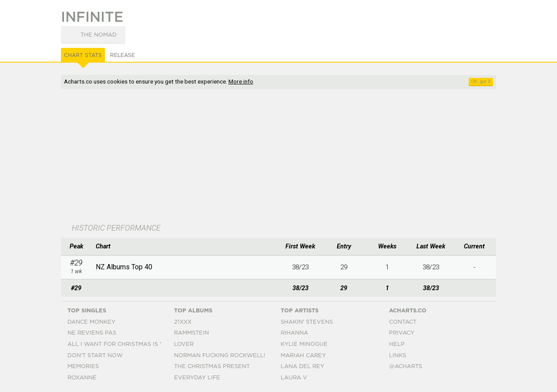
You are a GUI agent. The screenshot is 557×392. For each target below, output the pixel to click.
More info (241, 81)
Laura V (294, 378)
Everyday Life (197, 378)
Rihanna (294, 333)
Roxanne (82, 378)
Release (122, 55)
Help (397, 344)
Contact (403, 322)
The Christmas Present (212, 367)
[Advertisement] (278, 157)
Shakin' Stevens (307, 322)
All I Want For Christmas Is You (120, 344)
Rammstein (191, 333)
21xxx (183, 322)
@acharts (406, 367)
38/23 (300, 267)
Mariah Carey (303, 356)
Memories (83, 367)
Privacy (402, 333)
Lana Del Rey (302, 367)
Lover (184, 344)
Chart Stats (83, 55)
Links (398, 356)
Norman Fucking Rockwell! (220, 356)
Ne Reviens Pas (92, 333)
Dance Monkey (91, 322)
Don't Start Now (95, 356)
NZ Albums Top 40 (124, 267)
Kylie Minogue (304, 344)
